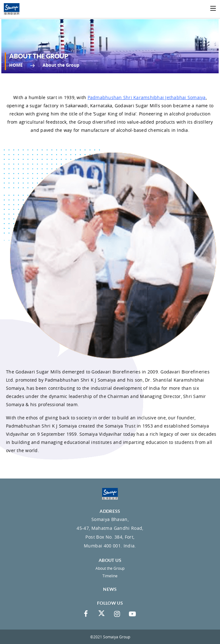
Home (16, 65)
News (110, 589)
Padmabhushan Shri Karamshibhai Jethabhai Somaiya (147, 97)
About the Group (110, 568)
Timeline (110, 576)
